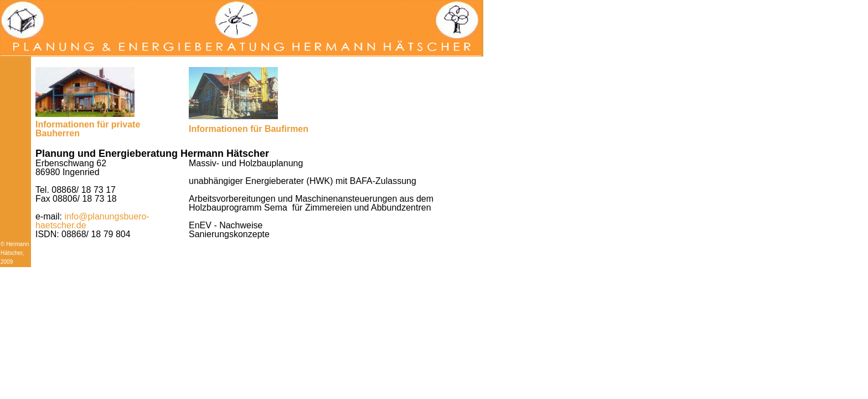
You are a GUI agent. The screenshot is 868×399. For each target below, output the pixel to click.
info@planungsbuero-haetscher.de (92, 221)
